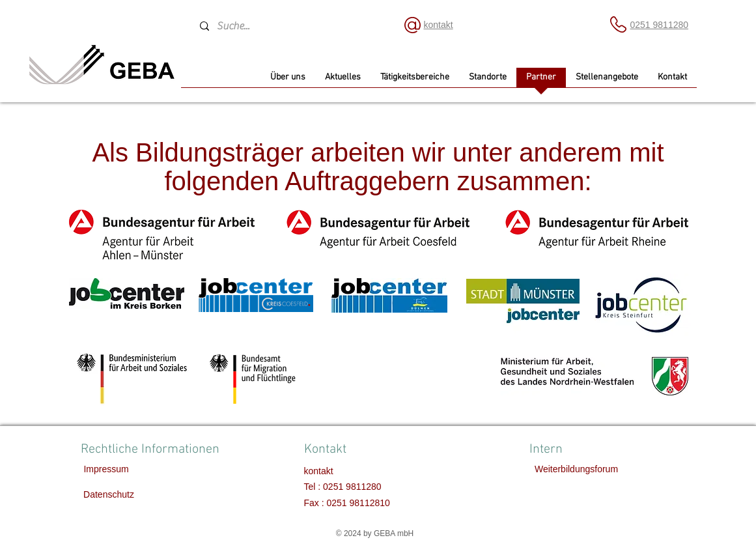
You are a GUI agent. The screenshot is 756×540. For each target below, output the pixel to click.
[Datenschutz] (109, 495)
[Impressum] (106, 470)
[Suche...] (289, 26)
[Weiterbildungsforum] (577, 470)
